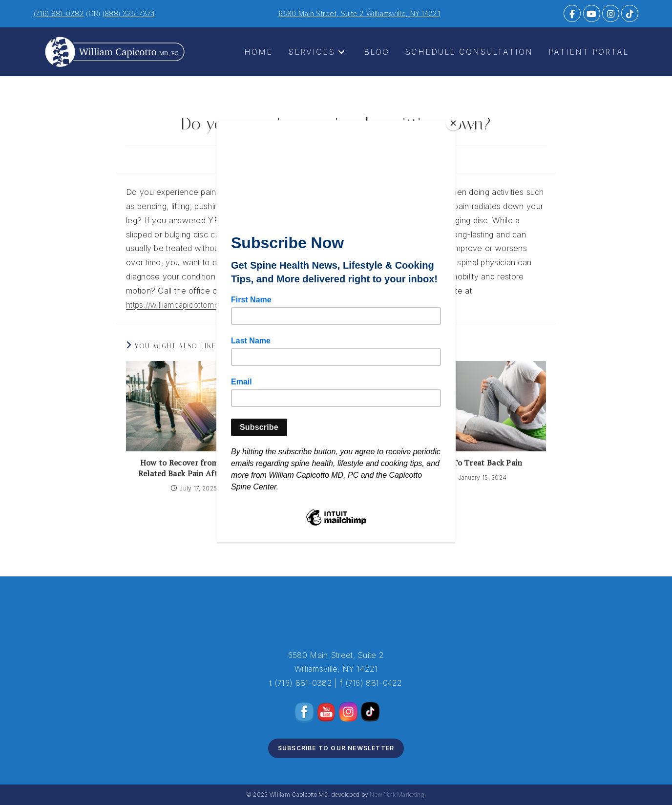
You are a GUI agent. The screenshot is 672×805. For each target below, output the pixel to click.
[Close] (453, 123)
